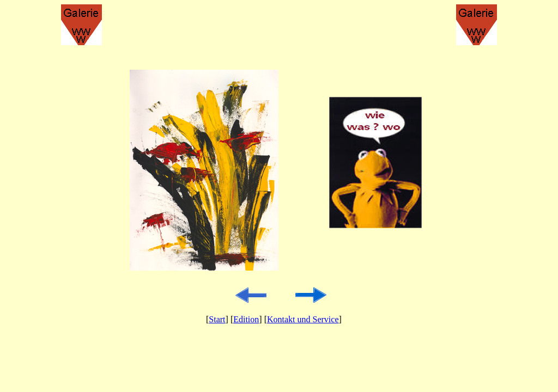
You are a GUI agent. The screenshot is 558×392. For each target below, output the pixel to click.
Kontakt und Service (303, 319)
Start (217, 319)
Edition (246, 319)
